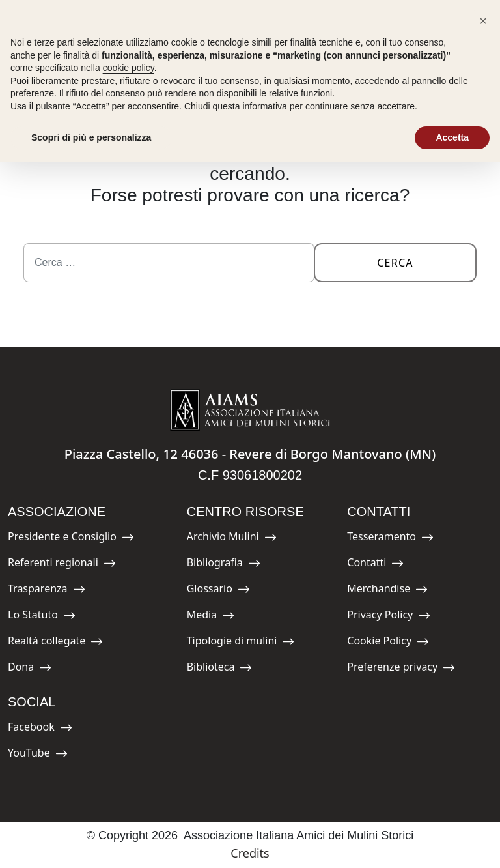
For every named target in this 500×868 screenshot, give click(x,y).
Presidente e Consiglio (71, 539)
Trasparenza (47, 591)
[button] (483, 21)
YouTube (38, 755)
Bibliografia (224, 565)
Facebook (40, 729)
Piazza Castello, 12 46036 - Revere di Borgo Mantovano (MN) (250, 454)
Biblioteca (220, 669)
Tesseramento (390, 539)
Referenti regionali (62, 565)
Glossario (218, 591)
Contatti (376, 565)
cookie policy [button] (129, 68)
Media (216, 617)
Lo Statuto (42, 617)
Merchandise (387, 591)
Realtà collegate (55, 643)
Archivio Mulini (232, 539)
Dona (37, 669)
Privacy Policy (389, 617)
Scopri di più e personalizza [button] (91, 137)
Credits (250, 853)
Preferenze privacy (401, 669)
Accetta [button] (452, 137)
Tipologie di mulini (241, 643)
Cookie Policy (388, 643)
